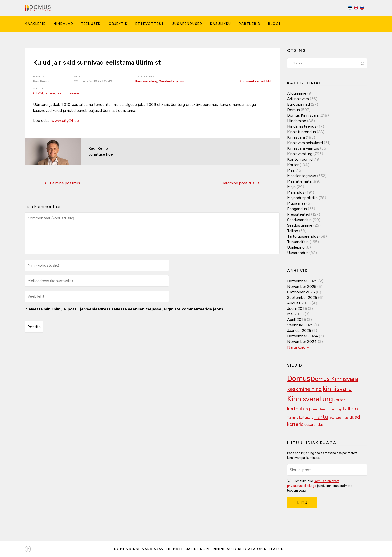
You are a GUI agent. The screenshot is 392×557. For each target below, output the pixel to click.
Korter (293, 165)
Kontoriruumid (300, 159)
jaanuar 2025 (299, 330)
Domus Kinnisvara (303, 115)
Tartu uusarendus (303, 236)
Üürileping (296, 247)
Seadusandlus (299, 220)
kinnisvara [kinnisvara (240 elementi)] (337, 389)
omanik (50, 93)
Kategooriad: (147, 77)
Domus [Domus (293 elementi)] (299, 378)
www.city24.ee (65, 121)
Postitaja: (42, 77)
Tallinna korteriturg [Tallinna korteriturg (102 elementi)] (300, 417)
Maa (291, 170)
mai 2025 (295, 314)
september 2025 (302, 297)
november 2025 (302, 286)
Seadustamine (300, 225)
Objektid (118, 24)
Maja (291, 187)
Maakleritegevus (171, 81)
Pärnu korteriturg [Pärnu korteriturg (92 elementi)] (330, 409)
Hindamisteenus (302, 126)
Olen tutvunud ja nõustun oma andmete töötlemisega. (320, 485)
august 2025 (299, 303)
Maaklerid (35, 24)
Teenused (91, 24)
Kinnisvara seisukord (305, 143)
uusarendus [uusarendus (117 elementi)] (314, 425)
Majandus (296, 192)
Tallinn (293, 231)
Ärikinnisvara (298, 99)
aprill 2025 (297, 319)
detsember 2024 (303, 336)
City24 (38, 93)
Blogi (274, 24)
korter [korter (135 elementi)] (339, 400)
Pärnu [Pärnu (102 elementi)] (315, 409)
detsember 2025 (302, 281)
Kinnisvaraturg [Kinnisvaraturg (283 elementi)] (310, 399)
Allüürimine (297, 93)
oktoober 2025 (301, 292)
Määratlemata (299, 181)
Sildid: (39, 89)
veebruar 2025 (300, 325)
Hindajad (64, 24)
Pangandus (297, 209)
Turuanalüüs (298, 242)
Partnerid (250, 24)
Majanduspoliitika (302, 198)
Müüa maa (296, 203)
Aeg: (78, 77)
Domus (294, 110)
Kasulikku (221, 24)
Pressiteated (299, 214)
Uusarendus (298, 253)
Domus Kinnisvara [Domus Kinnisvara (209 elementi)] (335, 379)
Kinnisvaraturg (146, 81)
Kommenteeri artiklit (255, 81)
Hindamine (297, 121)
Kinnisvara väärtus (303, 148)
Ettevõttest (150, 24)
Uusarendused (187, 24)
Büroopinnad (299, 104)
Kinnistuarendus (302, 132)
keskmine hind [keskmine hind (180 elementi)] (305, 389)
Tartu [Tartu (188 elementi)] (321, 417)
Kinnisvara (296, 137)
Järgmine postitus (242, 183)
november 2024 (302, 341)
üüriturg (63, 93)
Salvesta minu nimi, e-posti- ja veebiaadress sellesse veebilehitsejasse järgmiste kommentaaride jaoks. (125, 309)
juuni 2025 (297, 308)
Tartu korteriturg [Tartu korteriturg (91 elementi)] (339, 418)
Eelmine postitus (62, 183)
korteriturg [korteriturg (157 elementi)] (299, 409)
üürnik (75, 93)
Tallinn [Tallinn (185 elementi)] (350, 408)
